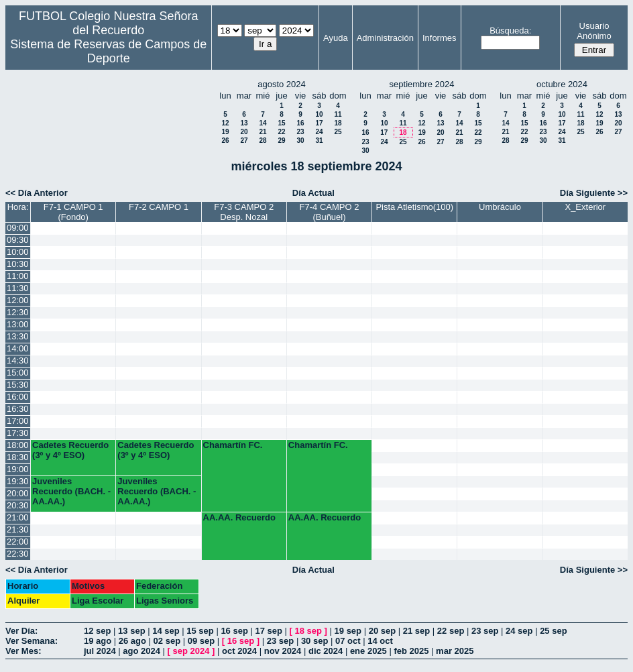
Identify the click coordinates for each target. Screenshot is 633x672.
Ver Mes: (23, 651)
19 (225, 132)
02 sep (167, 641)
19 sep (348, 631)
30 (300, 141)
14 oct (380, 641)
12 (225, 123)
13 (244, 123)
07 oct (348, 641)
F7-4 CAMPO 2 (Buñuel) (330, 212)
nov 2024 (283, 651)
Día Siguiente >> (594, 193)
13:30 (18, 336)
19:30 (18, 481)
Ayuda (336, 38)
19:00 (18, 469)
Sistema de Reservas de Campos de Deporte (108, 51)
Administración (385, 38)
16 (300, 123)
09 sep (201, 641)
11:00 (18, 276)
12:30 (18, 312)
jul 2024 (100, 651)
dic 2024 (326, 651)
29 (281, 141)
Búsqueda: (510, 31)
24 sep (519, 631)
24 (319, 132)
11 (338, 114)
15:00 (18, 373)
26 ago (132, 641)
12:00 (18, 300)
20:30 (18, 505)
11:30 (18, 288)
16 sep (234, 631)
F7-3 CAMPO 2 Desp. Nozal (244, 212)
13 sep (131, 631)
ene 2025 (368, 651)
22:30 (18, 554)
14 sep (166, 631)
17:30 (18, 433)
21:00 (18, 517)
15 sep (200, 631)
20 (244, 132)
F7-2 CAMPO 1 (159, 207)
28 (263, 141)
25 (338, 132)
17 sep (268, 631)
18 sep (308, 631)
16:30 (18, 409)
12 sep (97, 631)
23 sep (485, 631)
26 (225, 141)
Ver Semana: (32, 641)
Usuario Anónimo (594, 31)
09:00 (18, 228)
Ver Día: (21, 631)
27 (244, 141)
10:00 (18, 252)
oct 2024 (239, 651)
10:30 (18, 264)
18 (338, 123)
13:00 (18, 324)
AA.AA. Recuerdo (239, 517)
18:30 (18, 457)
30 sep (314, 641)
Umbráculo (500, 207)
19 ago (98, 641)
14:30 (18, 360)
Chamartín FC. (233, 445)
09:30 (18, 240)
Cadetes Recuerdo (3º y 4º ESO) (70, 450)
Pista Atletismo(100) (414, 207)
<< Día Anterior (37, 193)
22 (281, 132)
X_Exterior (585, 207)
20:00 (18, 493)
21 (263, 132)
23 (300, 132)
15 (281, 123)
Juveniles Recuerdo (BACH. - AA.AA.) (71, 491)
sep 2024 (191, 651)
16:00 (18, 397)
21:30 (18, 529)
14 (263, 123)
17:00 (18, 421)
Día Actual (313, 193)
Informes (440, 38)
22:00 (18, 542)
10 (319, 114)
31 (319, 141)
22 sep (451, 631)
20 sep (382, 631)
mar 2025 (455, 651)
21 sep (416, 631)
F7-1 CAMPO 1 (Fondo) (73, 212)
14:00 (18, 348)
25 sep (553, 631)
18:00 (18, 445)
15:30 (18, 385)
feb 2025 (411, 651)
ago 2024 (141, 651)
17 (319, 123)
